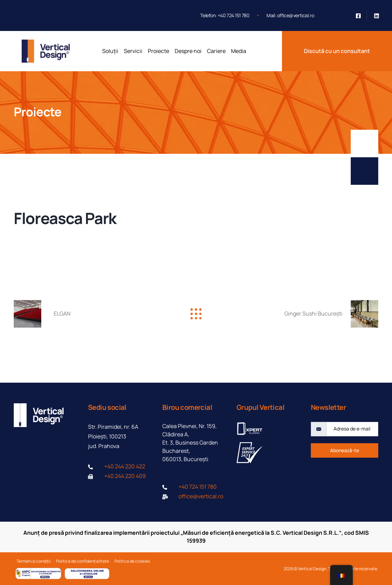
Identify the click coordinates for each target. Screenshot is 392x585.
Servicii (133, 51)
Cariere (216, 51)
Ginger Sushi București (313, 313)
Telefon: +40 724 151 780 (225, 15)
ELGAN (62, 313)
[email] (352, 429)
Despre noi (188, 51)
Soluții (110, 51)
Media (239, 51)
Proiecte (159, 51)
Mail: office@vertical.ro (290, 15)
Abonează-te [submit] (345, 450)
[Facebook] (358, 15)
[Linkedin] (377, 15)
